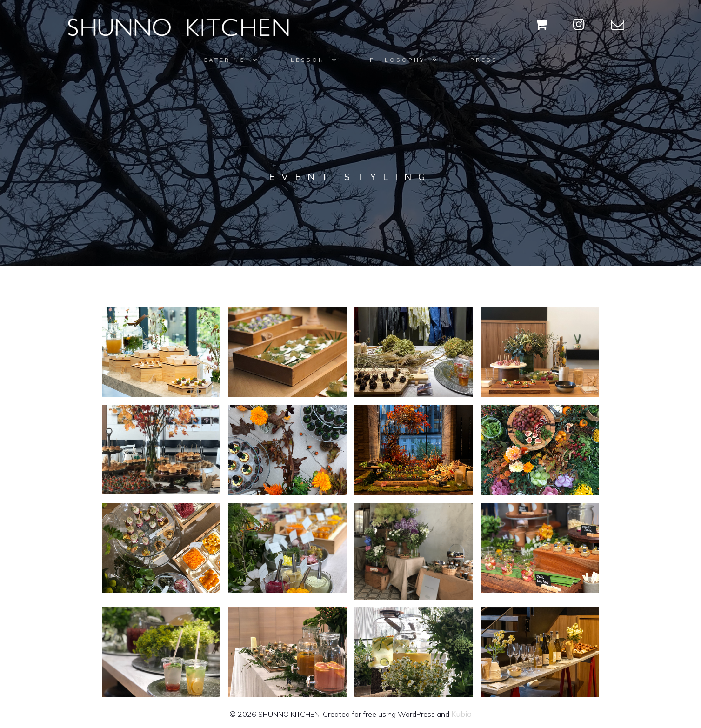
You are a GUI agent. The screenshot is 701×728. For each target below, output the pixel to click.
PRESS (484, 60)
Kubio (461, 714)
